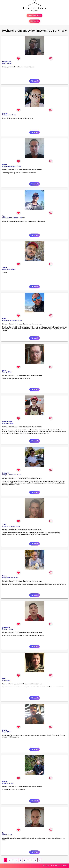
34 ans (11, 423)
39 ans (19, 166)
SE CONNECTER (34, 21)
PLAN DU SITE (55, 866)
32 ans (11, 629)
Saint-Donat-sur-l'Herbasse (11, 218)
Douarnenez (6, 269)
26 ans (22, 218)
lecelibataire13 (7, 422)
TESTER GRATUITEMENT (35, 15)
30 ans (10, 372)
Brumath (5, 783)
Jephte (4, 267)
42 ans (18, 526)
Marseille (5, 423)
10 (39, 860)
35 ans (10, 64)
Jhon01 (5, 525)
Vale (4, 216)
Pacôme (5, 113)
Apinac (4, 835)
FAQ (44, 866)
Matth (4, 319)
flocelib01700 (7, 62)
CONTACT (64, 866)
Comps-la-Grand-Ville (9, 475)
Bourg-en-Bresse (8, 578)
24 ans (16, 578)
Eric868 (5, 730)
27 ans (19, 475)
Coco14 (5, 576)
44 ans (8, 680)
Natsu (4, 370)
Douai (4, 732)
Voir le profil (34, 81)
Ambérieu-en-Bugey (8, 526)
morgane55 (6, 627)
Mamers (5, 629)
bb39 (4, 679)
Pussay (5, 372)
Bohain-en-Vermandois (9, 321)
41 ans (14, 115)
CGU (48, 866)
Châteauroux (6, 115)
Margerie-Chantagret (9, 166)
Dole (4, 680)
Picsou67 (5, 782)
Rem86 (5, 165)
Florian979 (6, 473)
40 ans (13, 269)
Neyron (5, 64)
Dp (3, 833)
